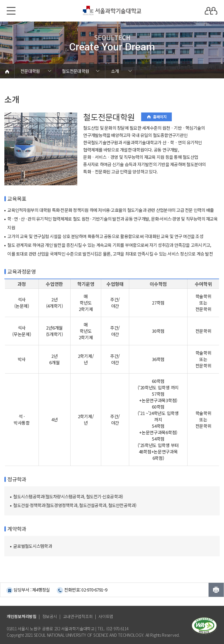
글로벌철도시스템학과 (33, 546)
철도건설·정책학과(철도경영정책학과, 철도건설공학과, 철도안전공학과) (75, 505)
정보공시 (50, 616)
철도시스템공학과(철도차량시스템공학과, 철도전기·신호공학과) (68, 496)
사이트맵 (106, 616)
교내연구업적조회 (78, 616)
